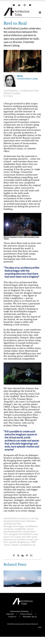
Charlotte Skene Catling (27, 79)
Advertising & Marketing (19, 611)
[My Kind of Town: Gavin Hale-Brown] (22, 572)
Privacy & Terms (26, 614)
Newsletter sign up (30, 617)
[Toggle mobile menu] (40, 12)
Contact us (12, 617)
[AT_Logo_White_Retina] (23, 599)
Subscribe (10, 614)
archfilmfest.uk (27, 545)
